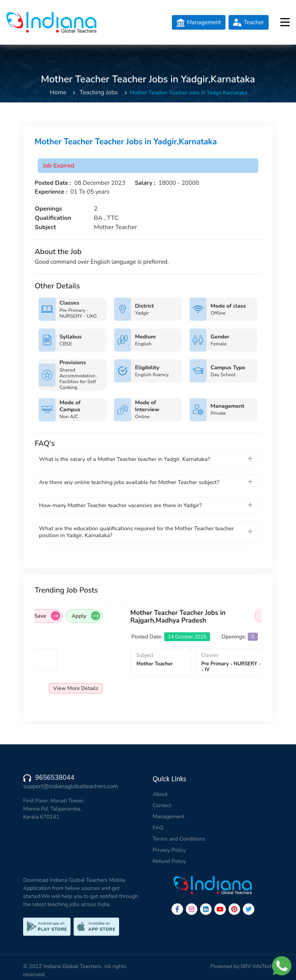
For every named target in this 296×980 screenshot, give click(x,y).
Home (58, 92)
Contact (162, 805)
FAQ (158, 828)
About (160, 794)
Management (169, 817)
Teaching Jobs (98, 92)
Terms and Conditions (179, 839)
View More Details (103, 688)
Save (75, 616)
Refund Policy (169, 861)
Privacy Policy (169, 850)
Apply (114, 616)
